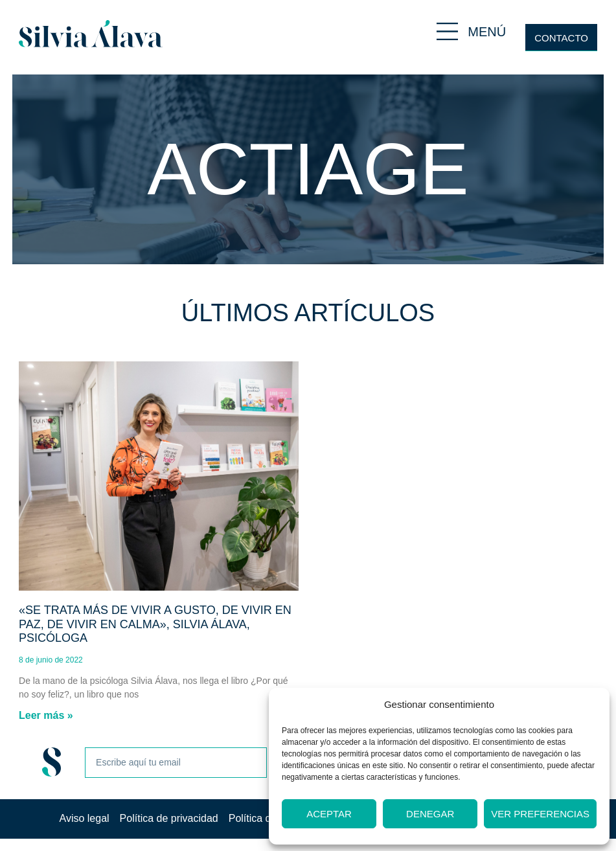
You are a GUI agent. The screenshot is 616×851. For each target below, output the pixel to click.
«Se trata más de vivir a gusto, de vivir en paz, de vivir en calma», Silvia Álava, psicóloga (155, 624)
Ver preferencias (540, 814)
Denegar (430, 814)
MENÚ (487, 32)
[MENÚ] (447, 31)
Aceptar (329, 814)
